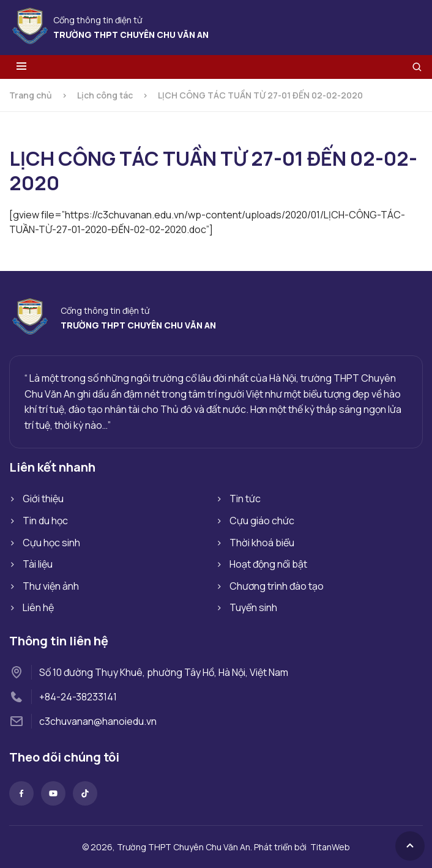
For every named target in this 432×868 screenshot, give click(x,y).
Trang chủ (31, 95)
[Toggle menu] (21, 67)
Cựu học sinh (51, 543)
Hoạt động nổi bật (268, 564)
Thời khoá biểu (262, 543)
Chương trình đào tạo (277, 586)
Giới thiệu (43, 499)
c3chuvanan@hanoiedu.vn (98, 721)
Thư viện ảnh (51, 586)
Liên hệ (38, 607)
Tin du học (45, 521)
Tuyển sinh (253, 607)
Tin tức (245, 499)
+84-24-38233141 (78, 697)
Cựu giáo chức (262, 521)
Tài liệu (38, 564)
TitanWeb (330, 847)
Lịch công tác (105, 95)
